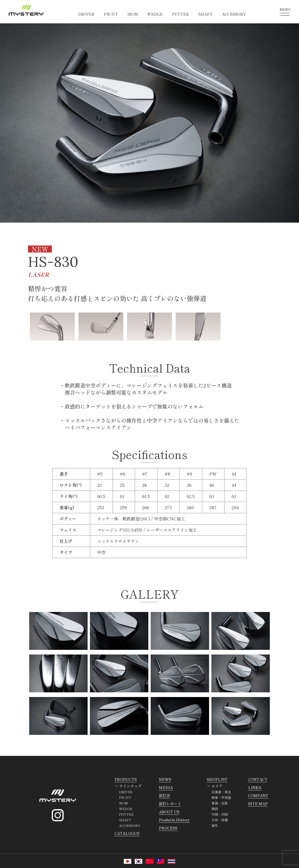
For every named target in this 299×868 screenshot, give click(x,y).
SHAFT (205, 14)
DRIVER (86, 14)
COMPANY (258, 795)
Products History (174, 820)
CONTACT (258, 779)
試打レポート (170, 804)
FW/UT (111, 14)
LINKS (255, 787)
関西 (215, 809)
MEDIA (166, 787)
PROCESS (168, 828)
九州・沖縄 (220, 820)
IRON (133, 14)
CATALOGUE (127, 833)
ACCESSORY (234, 14)
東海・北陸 (220, 803)
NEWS (165, 779)
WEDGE (155, 14)
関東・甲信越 (221, 797)
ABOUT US (169, 812)
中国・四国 (220, 814)
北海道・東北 (221, 792)
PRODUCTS (126, 779)
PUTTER (180, 14)
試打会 (164, 795)
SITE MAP (258, 804)
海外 (215, 825)
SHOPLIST (217, 779)
